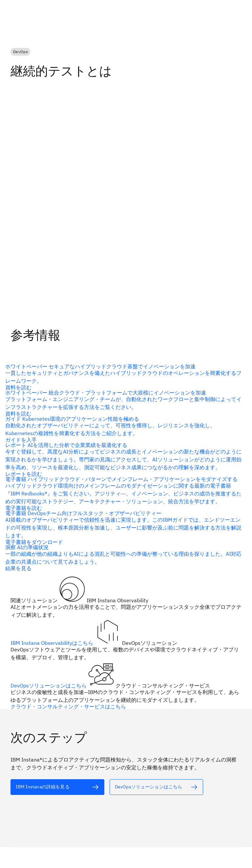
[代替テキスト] (123, 377)
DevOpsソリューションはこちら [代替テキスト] (49, 685)
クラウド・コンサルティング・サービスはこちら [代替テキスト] (68, 706)
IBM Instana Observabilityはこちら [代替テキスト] (52, 643)
